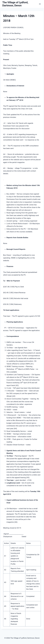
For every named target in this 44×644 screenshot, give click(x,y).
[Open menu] (40, 4)
